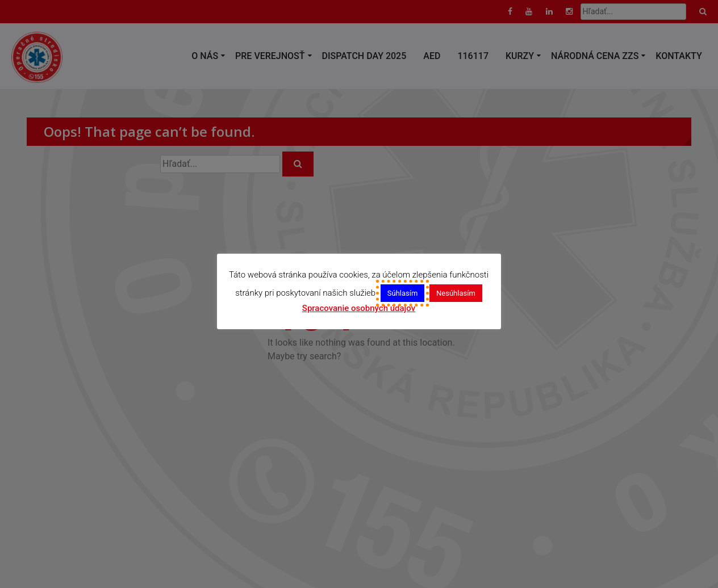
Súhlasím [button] (403, 293)
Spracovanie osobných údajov (359, 308)
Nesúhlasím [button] (456, 293)
